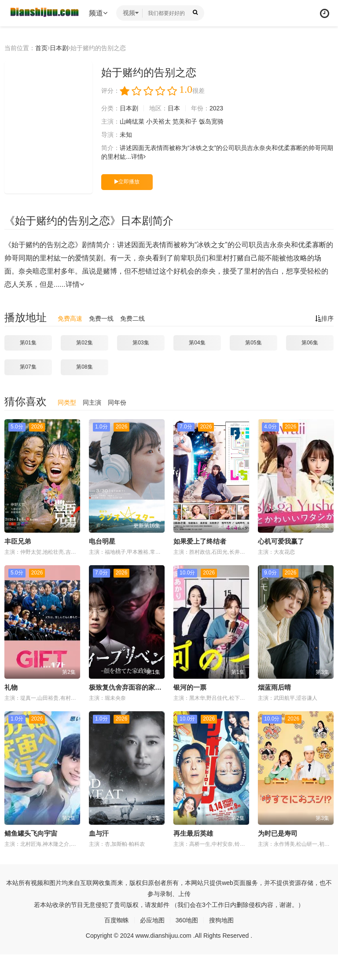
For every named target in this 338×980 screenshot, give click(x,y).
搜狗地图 (221, 920)
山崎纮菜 (132, 121)
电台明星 (102, 541)
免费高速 (70, 318)
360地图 (187, 920)
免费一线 (101, 318)
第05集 (253, 343)
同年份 (117, 402)
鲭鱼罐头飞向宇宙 (31, 833)
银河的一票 (190, 687)
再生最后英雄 (193, 833)
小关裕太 (158, 121)
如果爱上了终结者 (200, 541)
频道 (98, 13)
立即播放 (127, 182)
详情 (138, 157)
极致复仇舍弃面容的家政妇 (129, 687)
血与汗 (99, 833)
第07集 (28, 367)
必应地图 (152, 920)
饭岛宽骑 (211, 121)
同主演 (92, 402)
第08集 (84, 367)
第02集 (84, 343)
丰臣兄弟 (18, 541)
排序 (324, 318)
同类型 (67, 402)
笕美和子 (185, 121)
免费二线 (132, 318)
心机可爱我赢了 (281, 541)
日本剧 (59, 48)
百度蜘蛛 (117, 920)
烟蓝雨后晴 (274, 687)
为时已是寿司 (278, 833)
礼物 (11, 687)
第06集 (310, 343)
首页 (41, 48)
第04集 (197, 343)
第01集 (28, 343)
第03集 (141, 343)
